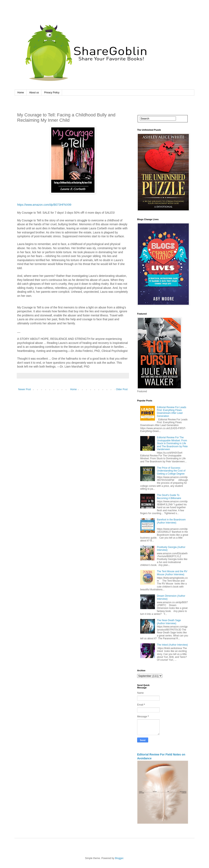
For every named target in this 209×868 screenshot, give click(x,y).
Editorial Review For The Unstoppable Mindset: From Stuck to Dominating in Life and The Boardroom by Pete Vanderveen (172, 443)
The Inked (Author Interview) (172, 645)
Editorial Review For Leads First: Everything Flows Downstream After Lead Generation (172, 412)
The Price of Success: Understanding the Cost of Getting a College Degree (171, 471)
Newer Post (24, 389)
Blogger (119, 858)
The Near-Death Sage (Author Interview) (169, 622)
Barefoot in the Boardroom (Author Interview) (171, 521)
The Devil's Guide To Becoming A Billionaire (169, 497)
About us (34, 93)
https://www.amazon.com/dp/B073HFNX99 (44, 205)
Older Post (122, 389)
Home (21, 93)
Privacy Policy (52, 93)
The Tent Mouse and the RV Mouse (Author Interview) (172, 573)
